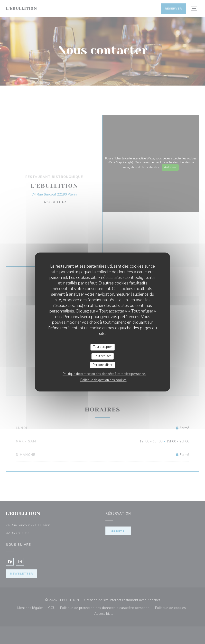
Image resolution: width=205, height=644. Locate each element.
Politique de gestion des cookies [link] (103, 380)
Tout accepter (102, 347)
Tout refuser (102, 356)
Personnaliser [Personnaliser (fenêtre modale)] (102, 365)
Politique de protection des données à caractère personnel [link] (104, 374)
